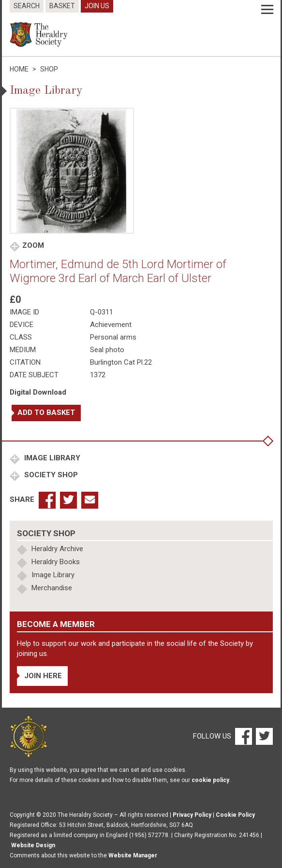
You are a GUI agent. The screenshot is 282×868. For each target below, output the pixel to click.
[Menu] (267, 10)
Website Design (33, 845)
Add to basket (46, 413)
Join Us (97, 6)
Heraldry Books (56, 562)
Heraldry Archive (57, 549)
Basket (62, 6)
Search (27, 6)
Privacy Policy (192, 815)
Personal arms (113, 337)
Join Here (43, 676)
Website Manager (133, 855)
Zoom (33, 245)
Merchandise (52, 588)
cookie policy (210, 780)
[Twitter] (263, 736)
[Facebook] (243, 736)
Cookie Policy (235, 815)
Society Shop (50, 475)
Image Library (51, 458)
